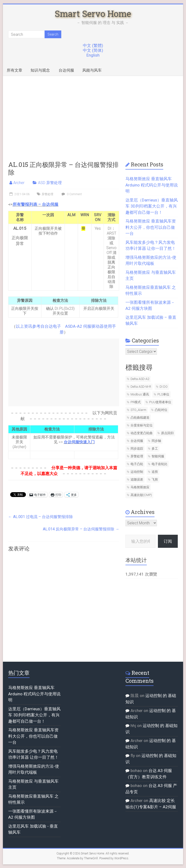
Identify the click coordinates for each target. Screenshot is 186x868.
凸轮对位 (161, 410)
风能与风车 (92, 70)
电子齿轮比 (159, 464)
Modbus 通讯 (140, 394)
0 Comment (71, 194)
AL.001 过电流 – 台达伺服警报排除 (41, 517)
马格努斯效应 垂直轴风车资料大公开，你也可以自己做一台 (151, 227)
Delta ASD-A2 (140, 379)
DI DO (164, 387)
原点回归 (167, 433)
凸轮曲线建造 (140, 418)
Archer (19, 183)
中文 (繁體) (93, 45)
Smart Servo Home (93, 14)
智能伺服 (158, 456)
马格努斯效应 (140, 487)
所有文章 (15, 70)
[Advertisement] (93, 112)
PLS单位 (163, 394)
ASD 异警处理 (50, 183)
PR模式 (136, 402)
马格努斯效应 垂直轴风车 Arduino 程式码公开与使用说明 (152, 185)
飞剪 (155, 479)
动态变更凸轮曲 (142, 433)
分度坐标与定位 (142, 425)
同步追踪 (137, 449)
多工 (155, 449)
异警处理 (47, 194)
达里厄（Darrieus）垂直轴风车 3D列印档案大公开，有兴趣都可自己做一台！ (152, 206)
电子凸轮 (137, 464)
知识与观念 (40, 70)
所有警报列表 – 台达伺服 (35, 204)
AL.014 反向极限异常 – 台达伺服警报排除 (81, 529)
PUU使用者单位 (160, 402)
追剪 (155, 472)
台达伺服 (66, 70)
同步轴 (156, 441)
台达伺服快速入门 (79, 442)
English (93, 55)
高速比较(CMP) (141, 495)
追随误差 (137, 479)
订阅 (168, 541)
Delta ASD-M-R (141, 387)
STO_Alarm (138, 410)
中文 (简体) (93, 50)
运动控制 (137, 472)
